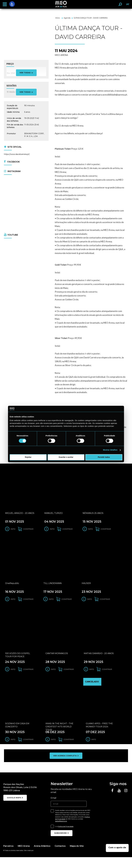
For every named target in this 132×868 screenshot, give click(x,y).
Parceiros (9, 857)
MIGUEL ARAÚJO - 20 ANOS (20, 516)
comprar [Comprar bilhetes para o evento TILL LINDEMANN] (67, 605)
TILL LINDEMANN (53, 589)
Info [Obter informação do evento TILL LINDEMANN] (51, 605)
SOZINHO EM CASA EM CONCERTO (17, 736)
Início (58, 18)
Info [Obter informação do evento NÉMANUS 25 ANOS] (90, 532)
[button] (5, 4)
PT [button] (127, 5)
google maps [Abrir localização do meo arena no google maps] (15, 809)
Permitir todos (104, 457)
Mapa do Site (78, 857)
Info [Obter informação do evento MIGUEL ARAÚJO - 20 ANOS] (13, 532)
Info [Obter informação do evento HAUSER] (89, 605)
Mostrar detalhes (110, 450)
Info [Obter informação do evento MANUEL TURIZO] (52, 532)
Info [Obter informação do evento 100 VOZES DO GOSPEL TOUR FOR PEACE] (13, 677)
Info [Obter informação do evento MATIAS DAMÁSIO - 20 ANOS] (92, 677)
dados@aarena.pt (61, 832)
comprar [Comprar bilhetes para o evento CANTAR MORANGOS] (69, 677)
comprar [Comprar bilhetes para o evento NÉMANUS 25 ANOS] (106, 532)
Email (53, 809)
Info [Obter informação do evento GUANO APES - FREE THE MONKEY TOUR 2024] (94, 750)
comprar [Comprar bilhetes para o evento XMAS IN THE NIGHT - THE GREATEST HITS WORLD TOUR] (69, 750)
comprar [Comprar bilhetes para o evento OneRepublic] (28, 605)
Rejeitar (28, 457)
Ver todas (26, 92)
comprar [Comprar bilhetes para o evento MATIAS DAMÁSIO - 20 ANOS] (107, 677)
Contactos (61, 857)
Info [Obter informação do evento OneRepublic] (13, 605)
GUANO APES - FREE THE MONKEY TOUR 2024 (99, 736)
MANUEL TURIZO (53, 516)
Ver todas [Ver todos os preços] (26, 73)
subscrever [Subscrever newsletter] (62, 844)
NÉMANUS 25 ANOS (93, 516)
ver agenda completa (66, 767)
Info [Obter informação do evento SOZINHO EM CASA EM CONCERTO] (13, 750)
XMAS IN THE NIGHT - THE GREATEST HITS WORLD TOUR (59, 737)
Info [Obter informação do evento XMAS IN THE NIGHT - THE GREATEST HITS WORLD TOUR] (53, 750)
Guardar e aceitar (66, 457)
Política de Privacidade (66, 837)
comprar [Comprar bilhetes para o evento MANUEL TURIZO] (67, 532)
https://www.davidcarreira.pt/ (17, 154)
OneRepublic (12, 589)
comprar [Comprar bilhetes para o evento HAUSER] (105, 605)
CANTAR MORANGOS (57, 662)
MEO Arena (24, 857)
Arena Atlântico (42, 857)
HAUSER (86, 589)
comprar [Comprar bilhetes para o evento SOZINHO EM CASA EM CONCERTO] (28, 750)
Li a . (64, 837)
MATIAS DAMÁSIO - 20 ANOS (99, 662)
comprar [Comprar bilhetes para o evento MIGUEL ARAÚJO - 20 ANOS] (28, 532)
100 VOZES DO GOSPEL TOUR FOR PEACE (18, 663)
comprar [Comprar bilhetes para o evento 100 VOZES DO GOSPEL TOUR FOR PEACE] (28, 677)
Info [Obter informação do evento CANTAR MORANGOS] (53, 677)
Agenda (67, 18)
